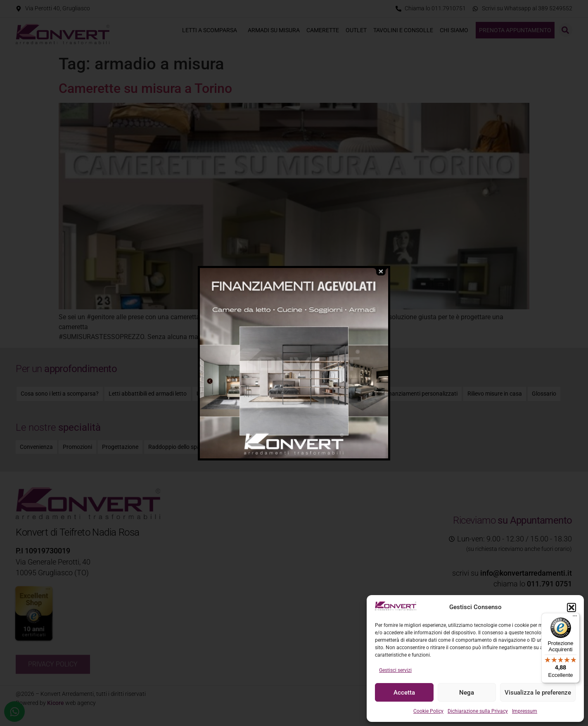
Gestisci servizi (395, 670)
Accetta (404, 693)
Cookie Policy (428, 711)
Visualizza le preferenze (538, 693)
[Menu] (575, 618)
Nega (467, 693)
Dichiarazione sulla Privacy (478, 711)
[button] (571, 607)
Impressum (525, 711)
